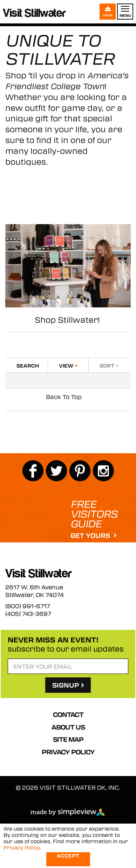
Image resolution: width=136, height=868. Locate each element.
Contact (68, 714)
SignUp (68, 685)
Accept (68, 856)
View (68, 365)
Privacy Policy (68, 752)
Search (28, 365)
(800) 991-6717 (28, 606)
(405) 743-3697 (28, 614)
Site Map (68, 739)
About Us (68, 727)
